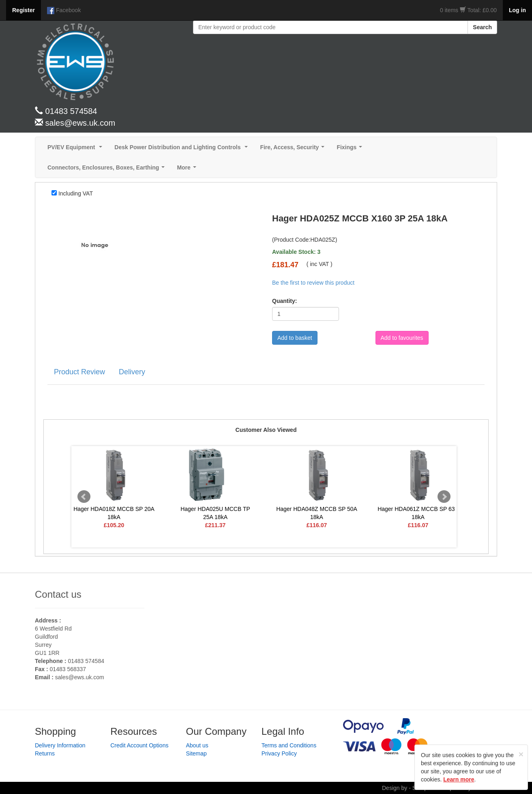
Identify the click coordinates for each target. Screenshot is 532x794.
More (188, 170)
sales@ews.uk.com (80, 677)
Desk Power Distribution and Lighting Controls (183, 149)
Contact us (58, 594)
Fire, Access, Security (294, 149)
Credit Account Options (139, 745)
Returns (45, 753)
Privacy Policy (279, 753)
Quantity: (284, 301)
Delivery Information (60, 745)
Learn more (459, 779)
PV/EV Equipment (76, 149)
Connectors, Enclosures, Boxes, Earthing (108, 170)
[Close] (521, 754)
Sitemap (196, 753)
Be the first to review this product (313, 283)
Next (444, 497)
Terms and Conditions (289, 745)
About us (197, 745)
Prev (84, 497)
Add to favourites (402, 338)
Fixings (351, 149)
